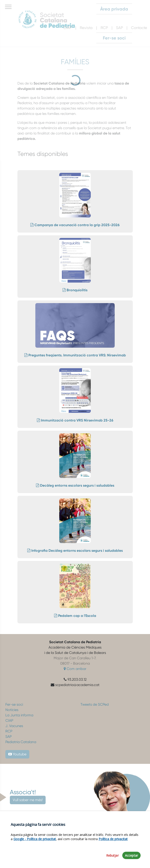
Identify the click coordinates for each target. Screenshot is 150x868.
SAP (8, 737)
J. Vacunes (14, 726)
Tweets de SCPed (95, 704)
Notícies (12, 710)
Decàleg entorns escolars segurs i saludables (75, 485)
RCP (9, 731)
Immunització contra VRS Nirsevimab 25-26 (75, 420)
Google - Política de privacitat (35, 839)
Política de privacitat (113, 839)
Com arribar (75, 669)
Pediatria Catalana (21, 742)
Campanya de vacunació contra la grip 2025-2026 (75, 225)
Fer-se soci (14, 704)
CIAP (9, 720)
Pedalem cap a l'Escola (75, 616)
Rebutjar (112, 856)
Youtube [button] (17, 754)
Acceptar (131, 856)
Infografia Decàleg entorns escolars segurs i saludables (75, 551)
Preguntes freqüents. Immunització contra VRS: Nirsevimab (75, 355)
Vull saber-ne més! (28, 800)
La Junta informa (19, 715)
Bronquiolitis (75, 290)
